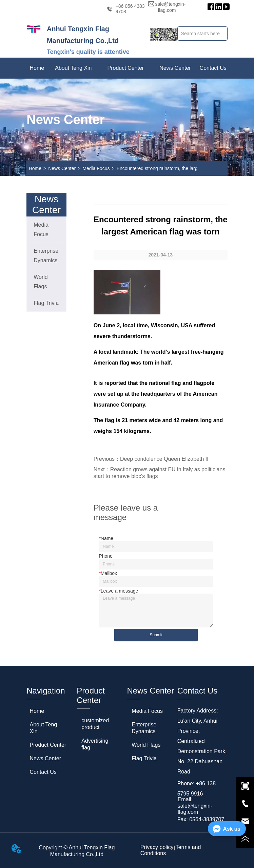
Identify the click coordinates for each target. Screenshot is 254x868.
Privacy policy (157, 847)
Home (35, 168)
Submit (156, 635)
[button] (73, 68)
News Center (62, 168)
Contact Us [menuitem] (213, 68)
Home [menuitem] (37, 68)
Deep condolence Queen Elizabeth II (164, 459)
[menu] (127, 68)
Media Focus (96, 168)
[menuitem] (73, 68)
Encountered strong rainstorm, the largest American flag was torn (185, 168)
